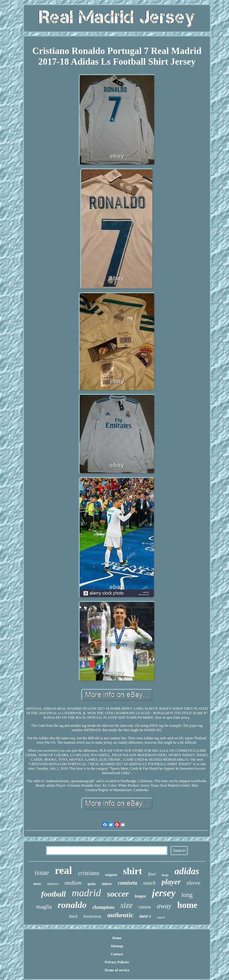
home (188, 905)
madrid (86, 893)
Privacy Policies (117, 962)
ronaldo (72, 905)
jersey (164, 893)
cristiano (89, 873)
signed (161, 917)
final (152, 874)
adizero (53, 884)
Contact (117, 954)
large (165, 875)
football (53, 894)
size (127, 905)
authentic (120, 915)
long (187, 895)
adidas (187, 871)
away (164, 906)
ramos (145, 907)
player (171, 882)
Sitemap (117, 946)
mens (37, 884)
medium (73, 883)
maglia (44, 907)
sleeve (194, 883)
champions (103, 907)
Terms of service (117, 970)
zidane (107, 884)
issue (42, 872)
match (149, 883)
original (111, 875)
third (73, 916)
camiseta (127, 883)
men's (145, 916)
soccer (118, 894)
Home (117, 938)
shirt (132, 871)
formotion (92, 916)
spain (91, 884)
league (140, 896)
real (64, 870)
